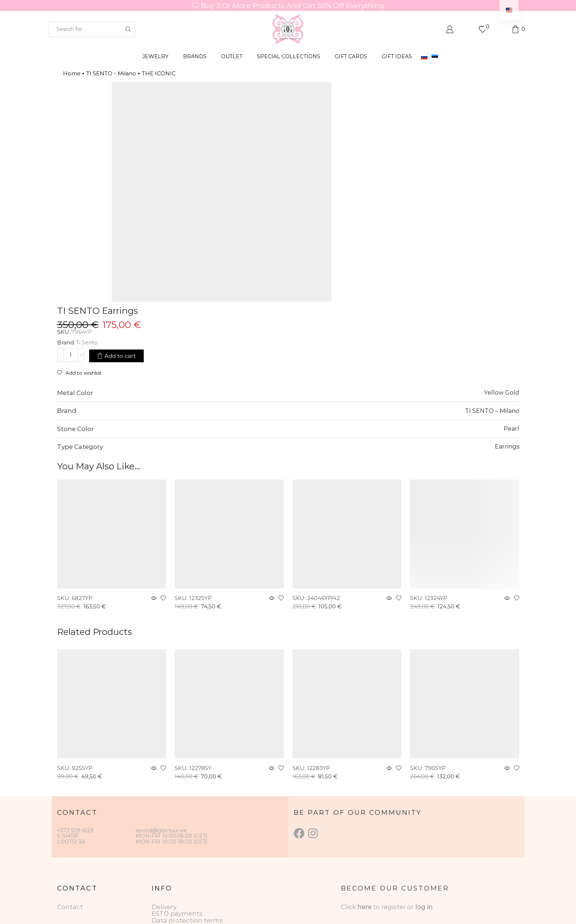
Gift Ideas (397, 56)
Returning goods (179, 849)
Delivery (164, 816)
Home (72, 73)
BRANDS (195, 56)
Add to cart (394, 135)
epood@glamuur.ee (161, 739)
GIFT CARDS (351, 56)
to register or (394, 816)
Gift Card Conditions (184, 843)
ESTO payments (177, 822)
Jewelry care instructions (191, 836)
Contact (70, 816)
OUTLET (232, 56)
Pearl (511, 337)
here (364, 816)
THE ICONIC (159, 73)
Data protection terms (187, 829)
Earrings (507, 355)
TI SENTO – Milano (492, 319)
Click (349, 816)
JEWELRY (155, 56)
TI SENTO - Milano (111, 73)
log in (424, 816)
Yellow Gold (502, 301)
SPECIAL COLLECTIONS (289, 56)
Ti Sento (361, 123)
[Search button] (128, 29)
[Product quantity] (345, 135)
